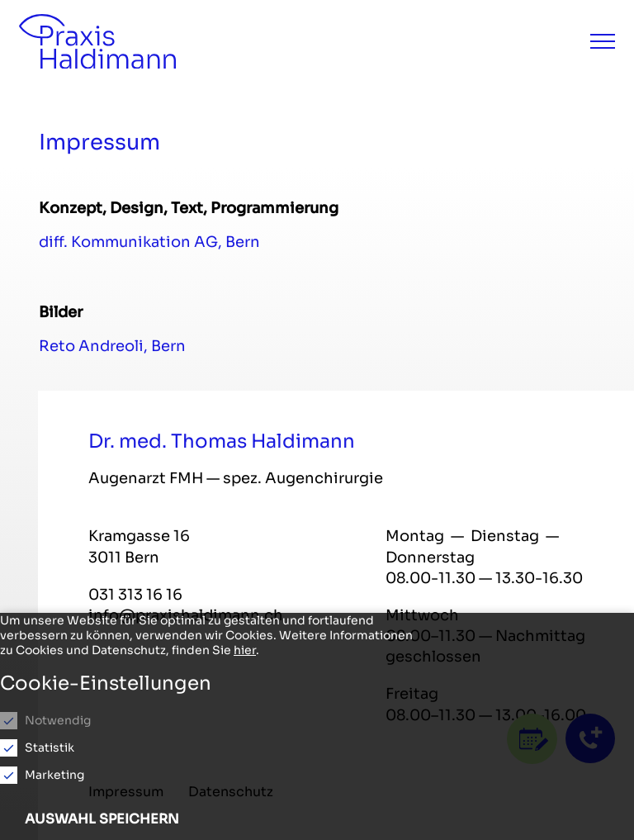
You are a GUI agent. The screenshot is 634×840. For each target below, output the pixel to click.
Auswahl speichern (102, 819)
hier (245, 650)
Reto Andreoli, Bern (112, 346)
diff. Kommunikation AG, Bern (149, 242)
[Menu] (603, 41)
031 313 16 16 (135, 595)
